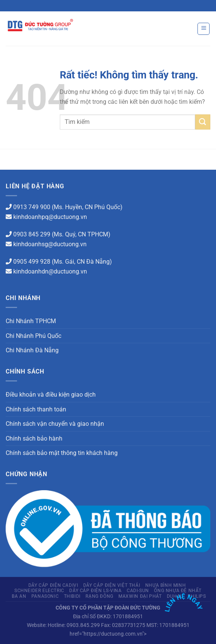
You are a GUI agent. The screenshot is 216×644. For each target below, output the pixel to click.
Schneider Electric (39, 591)
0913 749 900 (32, 207)
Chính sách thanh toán (36, 409)
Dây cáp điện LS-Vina (95, 591)
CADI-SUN (138, 591)
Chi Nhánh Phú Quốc (33, 336)
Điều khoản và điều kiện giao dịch (51, 395)
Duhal (175, 596)
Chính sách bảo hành (34, 438)
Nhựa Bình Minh (166, 585)
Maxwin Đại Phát (140, 596)
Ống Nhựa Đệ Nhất (178, 591)
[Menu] (204, 29)
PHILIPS (197, 596)
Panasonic (45, 596)
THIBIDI (72, 596)
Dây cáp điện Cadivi (53, 585)
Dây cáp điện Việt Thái (112, 585)
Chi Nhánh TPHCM (31, 321)
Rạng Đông (99, 596)
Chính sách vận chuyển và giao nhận (55, 424)
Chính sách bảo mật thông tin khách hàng (62, 453)
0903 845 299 (32, 234)
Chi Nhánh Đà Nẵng (32, 350)
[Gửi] (203, 122)
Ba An (19, 596)
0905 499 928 (32, 262)
